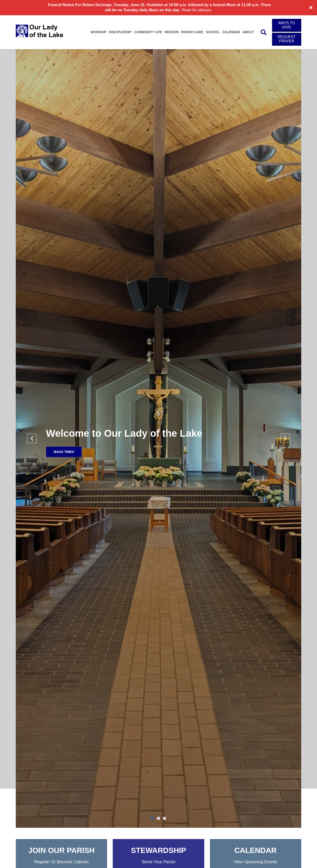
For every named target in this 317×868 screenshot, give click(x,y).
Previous (32, 438)
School (213, 32)
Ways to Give (287, 25)
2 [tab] (158, 818)
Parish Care (192, 32)
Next (285, 438)
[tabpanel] (158, 438)
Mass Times (64, 452)
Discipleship (120, 32)
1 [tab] (152, 818)
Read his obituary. (197, 10)
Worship (98, 32)
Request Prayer (287, 39)
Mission (172, 32)
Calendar (231, 32)
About (248, 32)
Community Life (148, 32)
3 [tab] (165, 818)
